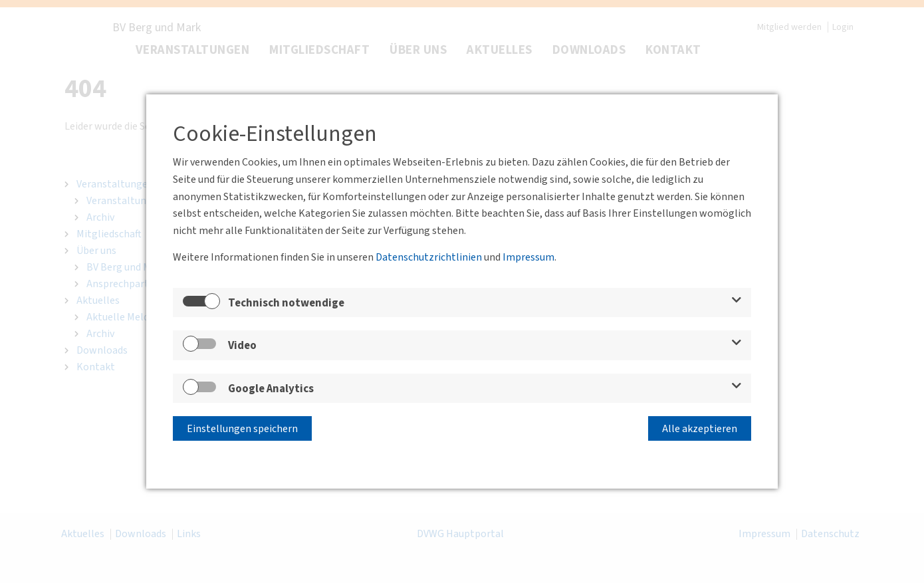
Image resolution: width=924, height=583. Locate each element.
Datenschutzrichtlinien (429, 257)
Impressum (528, 257)
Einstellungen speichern (242, 429)
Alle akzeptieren (700, 429)
